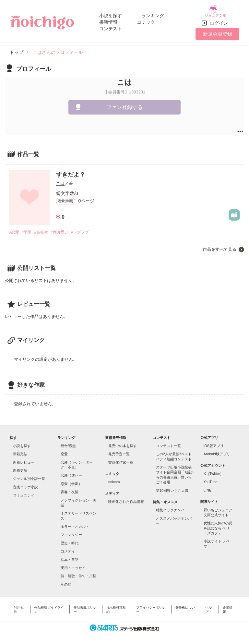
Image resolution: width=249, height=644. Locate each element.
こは (60, 180)
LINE (207, 487)
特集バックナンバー (172, 507)
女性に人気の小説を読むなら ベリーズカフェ (218, 525)
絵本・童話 (70, 556)
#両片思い (65, 229)
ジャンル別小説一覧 (29, 475)
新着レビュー (24, 459)
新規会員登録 (218, 30)
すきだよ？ (71, 171)
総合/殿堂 (68, 442)
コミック (146, 20)
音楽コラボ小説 (25, 483)
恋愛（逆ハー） (73, 472)
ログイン (219, 19)
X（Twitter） (214, 470)
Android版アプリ (217, 451)
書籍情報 (108, 20)
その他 (66, 581)
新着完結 (20, 451)
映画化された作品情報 (126, 498)
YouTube (211, 479)
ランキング (153, 14)
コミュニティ (24, 492)
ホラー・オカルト (75, 523)
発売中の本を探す (123, 442)
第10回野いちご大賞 (172, 487)
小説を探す (111, 14)
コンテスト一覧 (168, 442)
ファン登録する (124, 103)
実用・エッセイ (73, 564)
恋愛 (64, 451)
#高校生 (44, 229)
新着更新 (20, 467)
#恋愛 (14, 229)
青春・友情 (70, 489)
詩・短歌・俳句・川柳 (78, 573)
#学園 (28, 229)
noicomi (114, 479)
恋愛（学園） (71, 480)
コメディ (68, 548)
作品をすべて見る (219, 246)
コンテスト (111, 27)
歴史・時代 (70, 540)
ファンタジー (71, 531)
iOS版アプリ (214, 442)
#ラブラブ (87, 229)
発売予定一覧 (119, 451)
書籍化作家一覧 (121, 459)
